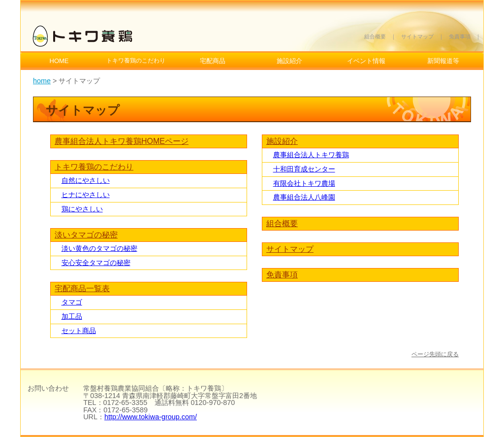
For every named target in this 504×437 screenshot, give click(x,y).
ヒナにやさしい (86, 195)
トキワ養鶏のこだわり (94, 167)
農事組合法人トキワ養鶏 (311, 155)
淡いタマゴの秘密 (86, 235)
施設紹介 (289, 61)
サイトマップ (417, 36)
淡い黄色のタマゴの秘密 (99, 248)
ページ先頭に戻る (435, 354)
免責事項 (460, 36)
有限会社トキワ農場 (304, 183)
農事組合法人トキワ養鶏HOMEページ (122, 141)
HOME (59, 61)
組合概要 (375, 36)
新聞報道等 (443, 61)
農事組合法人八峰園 (304, 197)
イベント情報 (366, 61)
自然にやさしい (86, 180)
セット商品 (79, 331)
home (42, 81)
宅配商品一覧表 (82, 288)
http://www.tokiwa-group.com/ (151, 417)
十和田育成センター (304, 169)
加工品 (72, 316)
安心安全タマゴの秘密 (96, 263)
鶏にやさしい (82, 209)
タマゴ (72, 302)
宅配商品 (213, 61)
